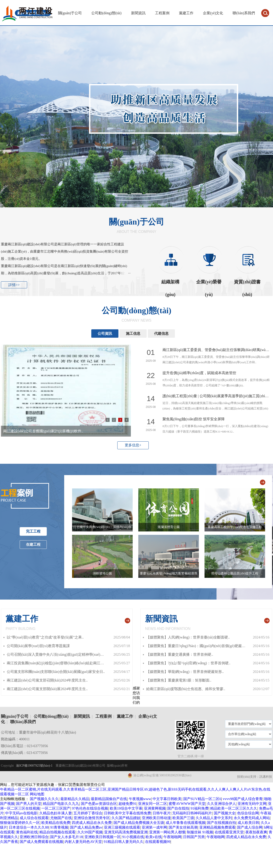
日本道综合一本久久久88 (29, 827)
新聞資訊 (138, 13)
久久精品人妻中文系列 (214, 818)
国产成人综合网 (250, 827)
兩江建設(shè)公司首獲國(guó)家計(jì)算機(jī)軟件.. (43, 431)
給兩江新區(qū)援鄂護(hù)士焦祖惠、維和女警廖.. (186, 689)
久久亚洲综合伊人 (221, 804)
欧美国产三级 (183, 818)
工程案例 (162, 13)
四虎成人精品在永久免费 (92, 823)
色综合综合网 (248, 813)
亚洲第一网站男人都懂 (167, 832)
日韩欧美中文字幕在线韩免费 (127, 813)
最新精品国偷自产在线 (109, 799)
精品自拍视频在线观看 (57, 832)
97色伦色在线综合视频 (90, 808)
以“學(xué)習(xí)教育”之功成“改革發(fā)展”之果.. (45, 637)
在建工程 (33, 544)
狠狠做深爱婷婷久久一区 (20, 823)
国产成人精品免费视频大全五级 (139, 823)
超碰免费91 (127, 804)
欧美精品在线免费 (56, 823)
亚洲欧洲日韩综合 (34, 837)
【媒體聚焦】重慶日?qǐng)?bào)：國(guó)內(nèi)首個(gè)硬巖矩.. (197, 646)
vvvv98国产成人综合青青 (243, 799)
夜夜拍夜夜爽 (256, 832)
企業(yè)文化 (213, 13)
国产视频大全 (225, 813)
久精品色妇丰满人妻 (56, 813)
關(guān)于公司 (70, 13)
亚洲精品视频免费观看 (217, 827)
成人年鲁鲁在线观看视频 (186, 823)
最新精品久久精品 (75, 799)
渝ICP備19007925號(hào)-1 (34, 766)
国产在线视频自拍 (221, 823)
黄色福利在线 (27, 832)
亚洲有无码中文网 (252, 804)
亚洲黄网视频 (155, 808)
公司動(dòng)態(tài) (106, 13)
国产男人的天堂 (29, 804)
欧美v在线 (154, 837)
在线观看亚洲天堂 (229, 832)
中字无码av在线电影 (21, 813)
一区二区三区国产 (56, 808)
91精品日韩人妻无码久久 (124, 842)
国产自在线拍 (178, 808)
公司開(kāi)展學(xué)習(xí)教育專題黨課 (38, 646)
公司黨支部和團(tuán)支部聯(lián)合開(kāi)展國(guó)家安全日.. (56, 672)
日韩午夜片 (162, 813)
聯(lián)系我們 (244, 13)
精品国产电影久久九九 (61, 804)
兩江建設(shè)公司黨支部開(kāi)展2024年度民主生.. (47, 689)
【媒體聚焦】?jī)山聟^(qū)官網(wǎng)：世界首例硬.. (188, 663)
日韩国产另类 (194, 837)
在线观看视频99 (158, 842)
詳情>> (14, 285)
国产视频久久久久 (44, 799)
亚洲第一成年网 (154, 827)
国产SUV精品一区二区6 (202, 799)
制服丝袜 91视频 (200, 832)
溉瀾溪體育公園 (169, 527)
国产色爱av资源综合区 (99, 804)
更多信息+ (133, 445)
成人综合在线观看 (34, 818)
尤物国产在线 (61, 818)
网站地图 (37, 794)
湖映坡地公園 (102, 573)
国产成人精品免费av (86, 827)
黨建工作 (186, 13)
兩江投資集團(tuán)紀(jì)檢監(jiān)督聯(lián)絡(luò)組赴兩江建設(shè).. (62, 663)
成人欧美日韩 (248, 823)
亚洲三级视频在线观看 (122, 827)
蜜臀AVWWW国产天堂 (187, 804)
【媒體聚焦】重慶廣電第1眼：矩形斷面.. (179, 680)
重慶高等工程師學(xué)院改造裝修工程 (235, 527)
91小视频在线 (133, 837)
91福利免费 (200, 808)
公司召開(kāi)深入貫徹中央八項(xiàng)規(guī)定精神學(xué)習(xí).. (59, 654)
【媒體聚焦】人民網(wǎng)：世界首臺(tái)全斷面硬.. (188, 637)
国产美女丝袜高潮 (183, 827)
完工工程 (33, 531)
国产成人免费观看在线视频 (41, 842)
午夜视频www (140, 799)
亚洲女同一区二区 (153, 804)
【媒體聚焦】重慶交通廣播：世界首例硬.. (180, 654)
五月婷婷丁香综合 (88, 813)
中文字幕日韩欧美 (167, 799)
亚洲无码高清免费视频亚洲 (126, 832)
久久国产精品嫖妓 (126, 818)
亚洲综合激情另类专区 (92, 818)
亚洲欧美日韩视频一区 (103, 837)
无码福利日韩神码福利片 (192, 813)
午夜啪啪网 (172, 837)
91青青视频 (59, 827)
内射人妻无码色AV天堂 (83, 842)
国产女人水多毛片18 (66, 837)
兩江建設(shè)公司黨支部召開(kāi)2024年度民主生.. (47, 680)
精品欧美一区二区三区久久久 (234, 808)
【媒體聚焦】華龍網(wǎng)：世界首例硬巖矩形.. (185, 672)
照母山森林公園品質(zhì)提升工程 (235, 573)
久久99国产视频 (90, 832)
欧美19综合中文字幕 (126, 808)
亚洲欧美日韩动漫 (156, 818)
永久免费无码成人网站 (252, 818)
